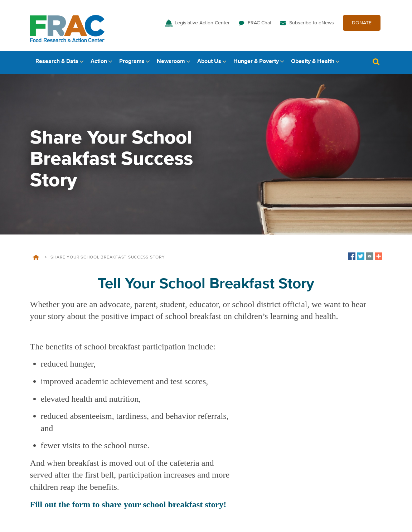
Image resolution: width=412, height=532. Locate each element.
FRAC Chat (260, 24)
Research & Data (57, 63)
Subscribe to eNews (312, 24)
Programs (132, 63)
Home (36, 259)
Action (99, 63)
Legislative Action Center (202, 24)
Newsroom (171, 63)
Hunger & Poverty (256, 63)
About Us (209, 63)
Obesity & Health (313, 63)
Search (376, 64)
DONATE (362, 24)
